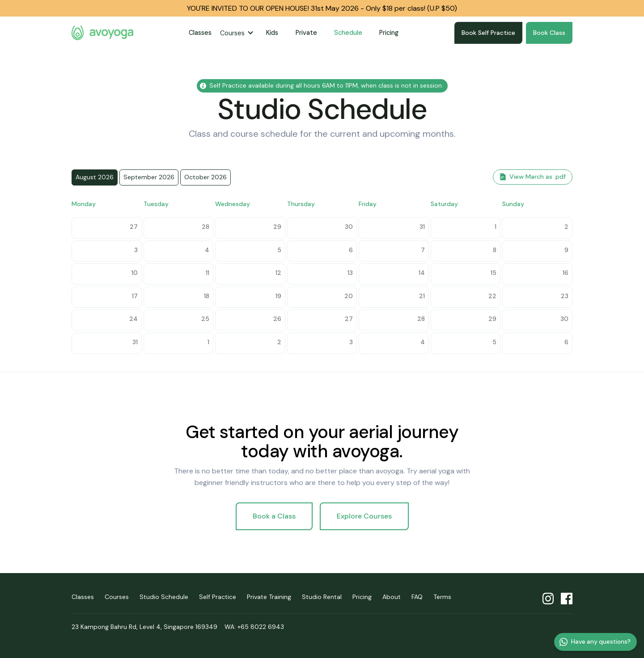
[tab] (95, 177)
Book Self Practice (488, 33)
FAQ (417, 597)
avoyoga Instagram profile (548, 599)
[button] (239, 33)
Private (306, 33)
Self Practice (218, 597)
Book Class (549, 33)
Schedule (348, 33)
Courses (232, 33)
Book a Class (274, 516)
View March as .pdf (538, 177)
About (392, 597)
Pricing (389, 33)
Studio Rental (322, 597)
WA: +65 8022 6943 (254, 627)
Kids (272, 33)
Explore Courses (364, 516)
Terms (442, 597)
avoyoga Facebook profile (567, 599)
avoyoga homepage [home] (102, 33)
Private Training (269, 597)
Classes (200, 33)
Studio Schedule (164, 597)
